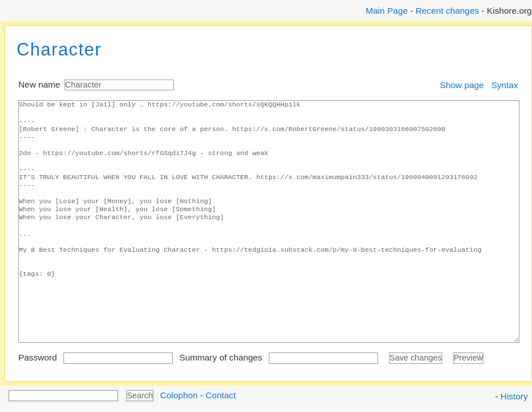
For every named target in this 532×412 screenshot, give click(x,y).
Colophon (179, 395)
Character (59, 49)
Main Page (386, 11)
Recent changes (447, 11)
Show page (462, 85)
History (514, 396)
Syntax (505, 85)
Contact (221, 395)
